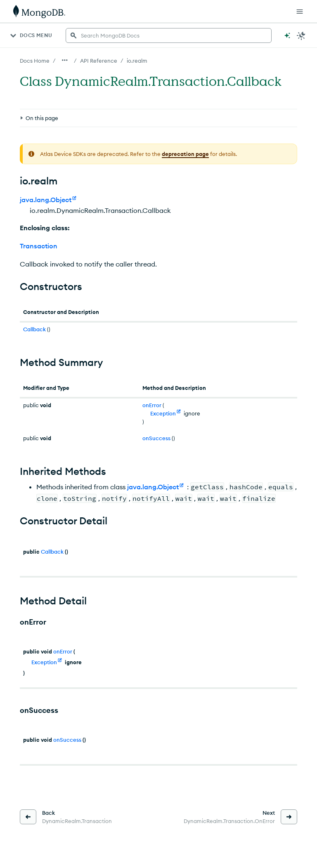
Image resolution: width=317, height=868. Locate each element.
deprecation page (185, 154)
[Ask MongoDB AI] (287, 35)
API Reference (99, 61)
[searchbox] (169, 35)
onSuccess (156, 438)
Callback (34, 329)
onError (152, 405)
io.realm (137, 61)
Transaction (39, 246)
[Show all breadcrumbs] (65, 60)
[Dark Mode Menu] (301, 35)
